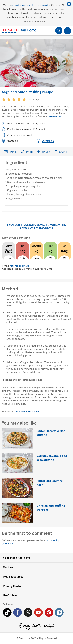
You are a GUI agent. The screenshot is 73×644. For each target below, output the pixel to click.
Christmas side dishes (27, 411)
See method (55, 116)
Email (10, 152)
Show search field (59, 31)
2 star (9, 99)
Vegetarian (48, 141)
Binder (44, 152)
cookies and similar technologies (32, 5)
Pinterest (49, 612)
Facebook (18, 612)
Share (61, 152)
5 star (24, 99)
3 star (14, 99)
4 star (19, 99)
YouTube (38, 612)
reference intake (20, 266)
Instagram (59, 612)
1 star (4, 99)
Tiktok (7, 612)
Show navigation (68, 31)
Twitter (28, 612)
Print (27, 152)
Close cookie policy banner (69, 4)
